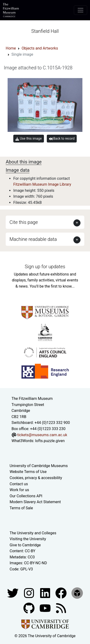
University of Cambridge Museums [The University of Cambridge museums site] (39, 466)
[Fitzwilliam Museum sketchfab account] (77, 593)
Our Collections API (26, 496)
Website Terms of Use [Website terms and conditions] (28, 472)
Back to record (62, 139)
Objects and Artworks (40, 48)
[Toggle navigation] (81, 10)
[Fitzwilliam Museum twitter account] (13, 593)
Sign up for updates (45, 267)
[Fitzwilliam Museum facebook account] (46, 593)
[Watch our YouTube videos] (46, 608)
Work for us (19, 490)
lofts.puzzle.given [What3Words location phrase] (50, 441)
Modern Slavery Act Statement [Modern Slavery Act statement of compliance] (35, 502)
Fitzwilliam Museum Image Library (42, 184)
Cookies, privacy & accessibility (36, 478)
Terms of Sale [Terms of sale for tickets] (21, 508)
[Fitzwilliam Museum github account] (29, 608)
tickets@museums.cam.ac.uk (42, 435)
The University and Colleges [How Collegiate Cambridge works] (33, 533)
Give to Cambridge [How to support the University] (25, 545)
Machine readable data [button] (33, 239)
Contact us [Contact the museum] (19, 484)
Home (11, 48)
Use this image (29, 139)
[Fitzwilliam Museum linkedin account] (62, 593)
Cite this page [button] (24, 222)
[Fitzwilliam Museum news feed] (61, 608)
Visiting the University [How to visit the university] (28, 539)
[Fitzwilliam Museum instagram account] (29, 593)
